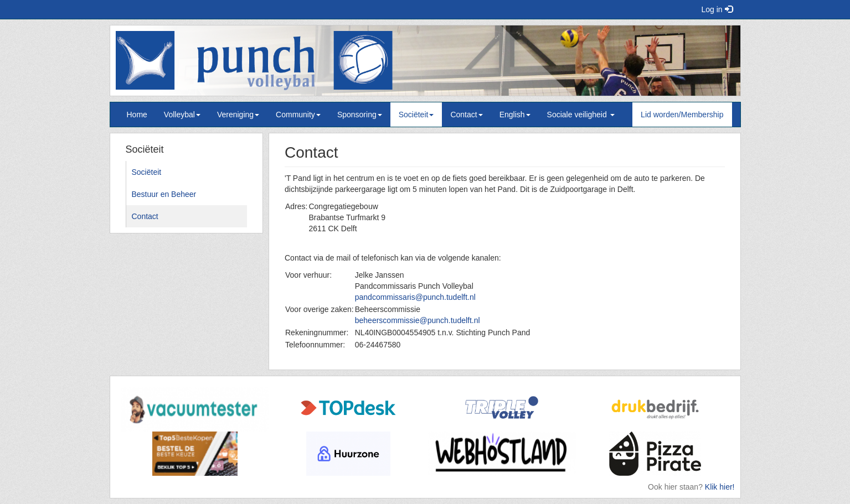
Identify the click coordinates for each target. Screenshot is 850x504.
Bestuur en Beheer (164, 194)
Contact (466, 115)
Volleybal (182, 115)
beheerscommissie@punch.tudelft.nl (418, 320)
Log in (717, 9)
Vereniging (238, 115)
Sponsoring (360, 115)
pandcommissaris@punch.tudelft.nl (415, 297)
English (515, 115)
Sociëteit (416, 115)
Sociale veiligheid (581, 115)
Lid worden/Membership (682, 115)
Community (298, 115)
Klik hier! (720, 487)
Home (137, 115)
